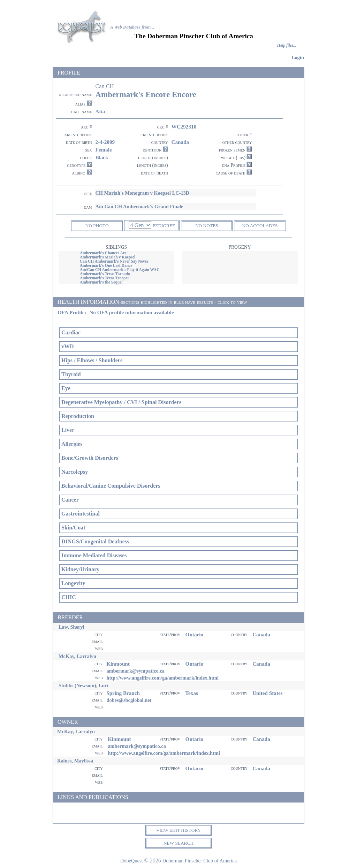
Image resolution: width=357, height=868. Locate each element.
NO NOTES (207, 226)
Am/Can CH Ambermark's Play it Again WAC (120, 270)
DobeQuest (132, 861)
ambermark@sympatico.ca (135, 671)
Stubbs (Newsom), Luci (83, 685)
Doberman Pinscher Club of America (200, 861)
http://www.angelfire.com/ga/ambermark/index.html (162, 678)
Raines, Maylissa (75, 761)
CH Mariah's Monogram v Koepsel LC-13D (142, 193)
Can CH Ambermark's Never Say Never (114, 261)
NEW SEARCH (178, 843)
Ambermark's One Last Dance (106, 265)
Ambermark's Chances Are (103, 253)
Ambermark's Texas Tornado (105, 274)
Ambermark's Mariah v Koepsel (108, 257)
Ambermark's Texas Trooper (105, 278)
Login (298, 57)
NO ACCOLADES (260, 226)
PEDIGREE (164, 226)
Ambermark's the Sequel (101, 282)
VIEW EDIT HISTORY (178, 830)
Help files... (287, 45)
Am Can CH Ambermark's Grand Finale (139, 207)
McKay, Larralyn (77, 656)
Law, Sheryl (71, 627)
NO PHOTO (97, 226)
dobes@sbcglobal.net (129, 700)
